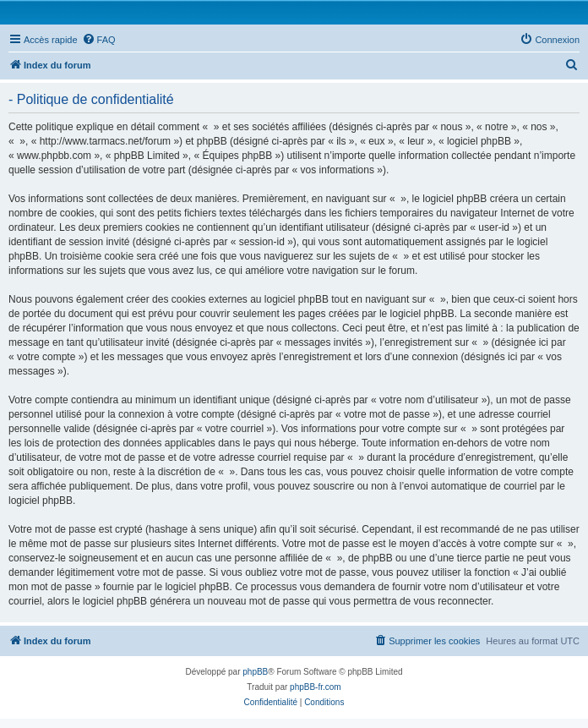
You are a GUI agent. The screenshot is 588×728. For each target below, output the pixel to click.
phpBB (255, 672)
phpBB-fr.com (316, 687)
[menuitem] (99, 40)
